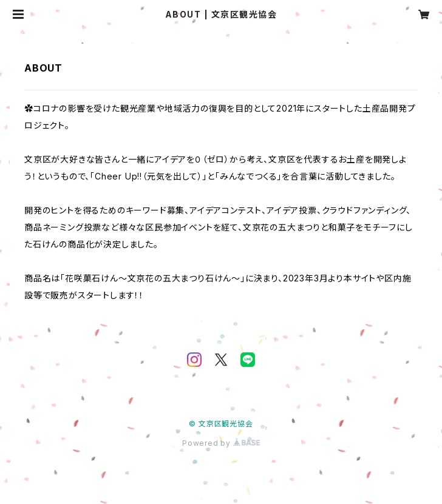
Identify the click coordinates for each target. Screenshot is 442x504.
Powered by (221, 443)
